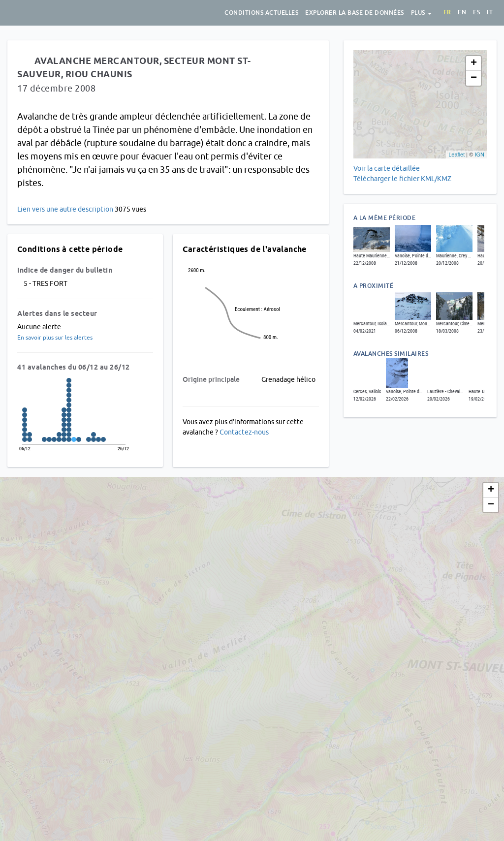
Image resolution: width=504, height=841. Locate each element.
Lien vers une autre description (65, 209)
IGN (479, 155)
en (462, 12)
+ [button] (474, 63)
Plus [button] (422, 13)
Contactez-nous (244, 432)
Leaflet (457, 155)
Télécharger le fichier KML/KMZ (403, 179)
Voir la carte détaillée (387, 168)
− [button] (474, 78)
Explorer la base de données (355, 13)
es (476, 12)
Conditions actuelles (261, 13)
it (490, 12)
